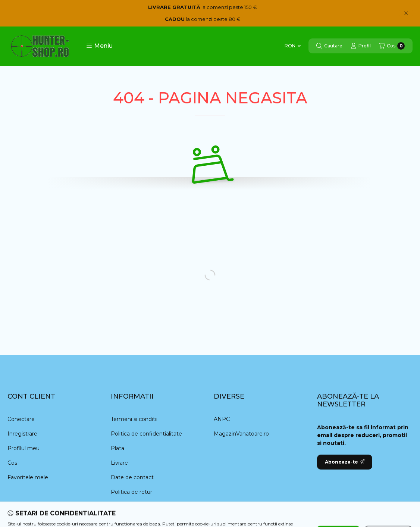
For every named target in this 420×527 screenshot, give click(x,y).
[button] (99, 46)
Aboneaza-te (345, 462)
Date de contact (132, 477)
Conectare (21, 419)
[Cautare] (329, 46)
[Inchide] (406, 13)
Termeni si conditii (134, 419)
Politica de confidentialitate (146, 434)
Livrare (119, 463)
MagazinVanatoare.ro (241, 434)
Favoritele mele (28, 477)
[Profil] (361, 46)
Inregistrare (22, 434)
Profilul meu (23, 448)
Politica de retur (131, 492)
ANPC (222, 419)
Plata (117, 448)
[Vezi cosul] (392, 46)
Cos (12, 463)
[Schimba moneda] (293, 46)
